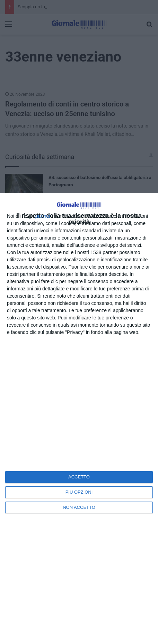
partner (43, 216)
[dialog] (79, 419)
